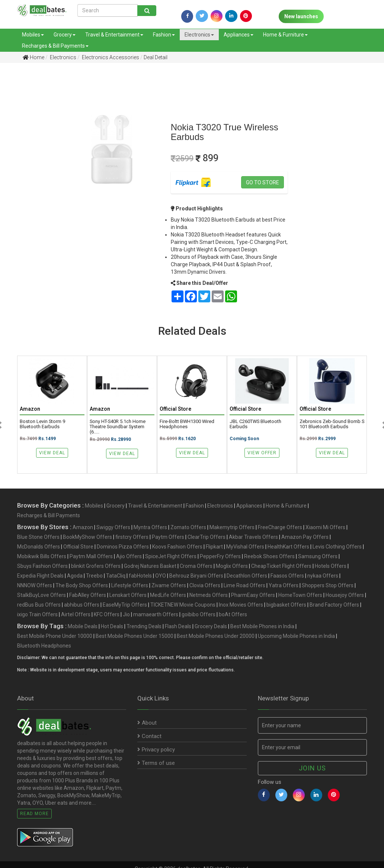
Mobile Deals (83, 626)
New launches (301, 16)
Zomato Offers (188, 527)
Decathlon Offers (247, 576)
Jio (126, 614)
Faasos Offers (287, 576)
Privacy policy (156, 750)
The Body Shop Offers (82, 585)
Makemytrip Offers (232, 527)
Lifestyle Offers (130, 585)
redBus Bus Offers (39, 605)
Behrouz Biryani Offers (196, 576)
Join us (312, 768)
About (147, 723)
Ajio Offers (129, 556)
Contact (149, 736)
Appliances (239, 35)
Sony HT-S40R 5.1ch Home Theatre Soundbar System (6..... (118, 427)
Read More (34, 814)
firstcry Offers (132, 537)
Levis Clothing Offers (337, 547)
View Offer (262, 453)
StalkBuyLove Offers (41, 595)
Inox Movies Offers (241, 605)
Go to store (263, 182)
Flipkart (214, 547)
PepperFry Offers (220, 556)
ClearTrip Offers (207, 537)
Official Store (78, 547)
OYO (161, 576)
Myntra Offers (150, 527)
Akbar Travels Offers (253, 537)
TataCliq (116, 576)
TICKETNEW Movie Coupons (183, 605)
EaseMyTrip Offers (125, 605)
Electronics (199, 35)
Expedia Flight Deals (40, 576)
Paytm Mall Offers (91, 556)
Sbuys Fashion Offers (42, 566)
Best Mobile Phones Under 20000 (216, 636)
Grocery (65, 35)
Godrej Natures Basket (150, 566)
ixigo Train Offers (37, 614)
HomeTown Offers (300, 595)
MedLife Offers (168, 595)
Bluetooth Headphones (44, 646)
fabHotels (140, 576)
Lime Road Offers (244, 585)
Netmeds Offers (209, 595)
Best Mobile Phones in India (262, 626)
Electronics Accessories (110, 57)
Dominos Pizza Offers (123, 547)
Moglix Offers (232, 566)
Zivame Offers (169, 585)
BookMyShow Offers (87, 537)
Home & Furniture (285, 35)
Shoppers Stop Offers (328, 585)
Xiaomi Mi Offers (325, 527)
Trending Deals (144, 626)
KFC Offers (107, 614)
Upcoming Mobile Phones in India (296, 636)
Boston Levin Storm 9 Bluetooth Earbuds (42, 424)
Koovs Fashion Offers (177, 547)
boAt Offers (233, 614)
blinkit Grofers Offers (96, 566)
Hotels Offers (331, 566)
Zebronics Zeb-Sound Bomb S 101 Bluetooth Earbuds (332, 424)
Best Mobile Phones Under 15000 (135, 636)
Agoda (75, 576)
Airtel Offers (76, 614)
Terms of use (156, 763)
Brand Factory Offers (334, 605)
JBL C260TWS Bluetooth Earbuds (255, 424)
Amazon (83, 527)
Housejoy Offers (345, 595)
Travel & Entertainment (114, 35)
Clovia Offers (205, 585)
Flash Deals (178, 626)
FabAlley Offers (88, 595)
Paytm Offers (168, 537)
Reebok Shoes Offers (269, 556)
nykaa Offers (323, 576)
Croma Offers (196, 566)
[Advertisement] (26, 186)
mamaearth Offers (156, 614)
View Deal (52, 453)
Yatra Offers (284, 585)
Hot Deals (112, 626)
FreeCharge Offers (280, 527)
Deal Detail (156, 57)
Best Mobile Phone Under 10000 (55, 636)
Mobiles (33, 35)
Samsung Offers (318, 556)
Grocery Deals (211, 626)
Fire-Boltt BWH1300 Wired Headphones (187, 424)
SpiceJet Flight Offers (171, 556)
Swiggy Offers (113, 527)
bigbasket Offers (286, 605)
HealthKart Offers (288, 547)
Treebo (94, 576)
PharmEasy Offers (253, 595)
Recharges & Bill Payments (55, 46)
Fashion (164, 35)
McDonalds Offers (39, 547)
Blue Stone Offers (38, 537)
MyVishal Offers (245, 547)
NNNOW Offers (35, 585)
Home (33, 57)
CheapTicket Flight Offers (281, 566)
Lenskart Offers (128, 595)
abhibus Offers (82, 605)
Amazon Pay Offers (305, 537)
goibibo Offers (199, 614)
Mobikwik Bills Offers (42, 556)
